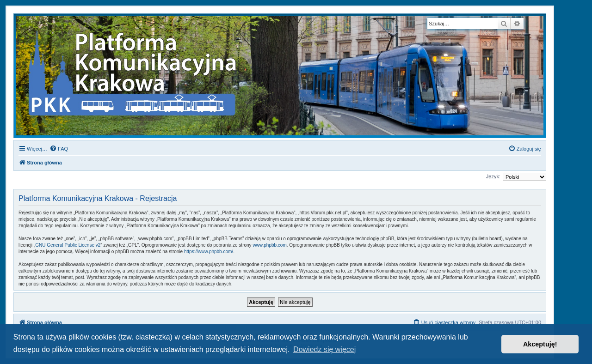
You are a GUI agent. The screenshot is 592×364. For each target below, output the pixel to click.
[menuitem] (59, 149)
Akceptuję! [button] (540, 344)
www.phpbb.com (269, 245)
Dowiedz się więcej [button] (324, 349)
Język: (493, 176)
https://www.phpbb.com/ (209, 252)
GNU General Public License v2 (68, 245)
